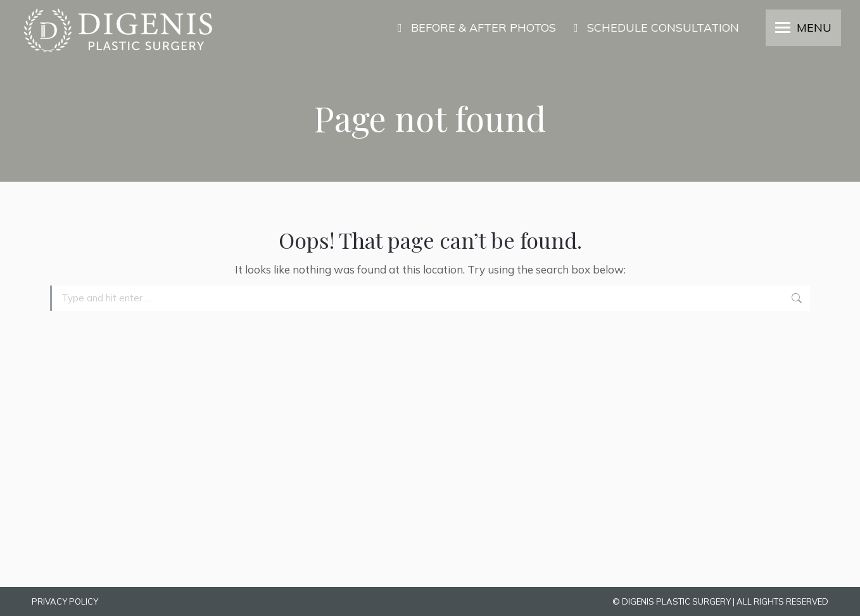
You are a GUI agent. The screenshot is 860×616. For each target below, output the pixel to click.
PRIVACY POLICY (65, 601)
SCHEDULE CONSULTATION (654, 28)
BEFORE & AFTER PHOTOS (474, 28)
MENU (814, 28)
